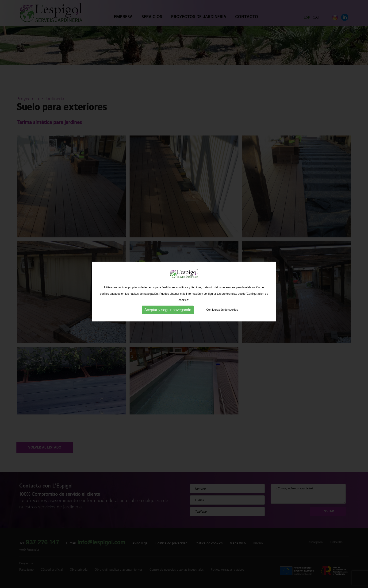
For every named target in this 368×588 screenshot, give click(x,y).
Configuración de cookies (222, 309)
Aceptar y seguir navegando (168, 309)
